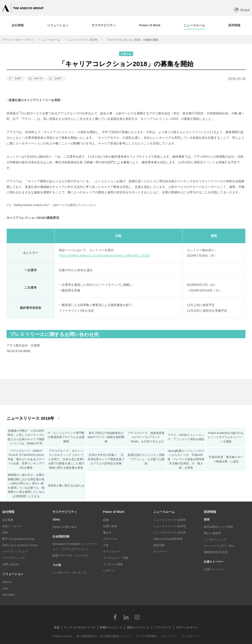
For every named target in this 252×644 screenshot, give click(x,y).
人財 (106, 545)
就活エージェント (138, 627)
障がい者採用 (212, 533)
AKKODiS (8, 595)
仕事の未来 (110, 526)
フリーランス (163, 627)
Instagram (137, 617)
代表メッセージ (12, 526)
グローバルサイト (187, 627)
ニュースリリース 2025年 (170, 526)
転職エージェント (111, 627)
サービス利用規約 (146, 636)
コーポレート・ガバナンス (69, 573)
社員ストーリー (214, 569)
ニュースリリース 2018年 (83, 40)
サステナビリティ (65, 512)
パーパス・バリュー (15, 551)
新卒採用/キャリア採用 (218, 527)
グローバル (110, 539)
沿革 (5, 533)
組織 (106, 520)
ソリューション (13, 574)
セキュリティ (169, 636)
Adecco (7, 582)
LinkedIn (126, 617)
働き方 (107, 533)
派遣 (57, 627)
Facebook (115, 617)
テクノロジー (112, 551)
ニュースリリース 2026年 (170, 520)
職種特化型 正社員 (216, 552)
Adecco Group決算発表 (168, 539)
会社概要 (8, 520)
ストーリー (160, 551)
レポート (109, 571)
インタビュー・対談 (116, 558)
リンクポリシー (190, 636)
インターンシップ (215, 539)
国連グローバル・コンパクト (71, 555)
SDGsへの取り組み (65, 527)
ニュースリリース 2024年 (170, 533)
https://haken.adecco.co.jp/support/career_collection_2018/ (104, 255)
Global (245, 10)
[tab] (58, 25)
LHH (5, 588)
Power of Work (114, 512)
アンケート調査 (113, 564)
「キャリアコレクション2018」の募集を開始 (132, 40)
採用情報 (210, 512)
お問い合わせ (11, 564)
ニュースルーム (51, 40)
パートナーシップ (14, 558)
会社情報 (8, 512)
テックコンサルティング (80, 627)
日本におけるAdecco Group (20, 545)
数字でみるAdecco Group (18, 539)
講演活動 (159, 545)
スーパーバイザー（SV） (220, 546)
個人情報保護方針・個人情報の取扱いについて (104, 636)
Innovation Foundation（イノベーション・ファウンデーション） (75, 546)
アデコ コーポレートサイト (18, 40)
